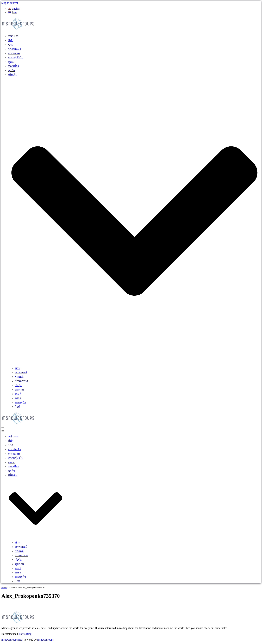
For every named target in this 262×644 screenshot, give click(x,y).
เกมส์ (18, 394)
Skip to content (10, 3)
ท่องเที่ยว (14, 66)
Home (4, 588)
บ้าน (18, 368)
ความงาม (14, 53)
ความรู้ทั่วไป (16, 57)
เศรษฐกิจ (20, 402)
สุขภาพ (20, 390)
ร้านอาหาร (22, 381)
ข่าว (11, 45)
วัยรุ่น (18, 385)
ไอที (18, 407)
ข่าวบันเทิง (15, 49)
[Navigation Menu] (3, 428)
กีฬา (11, 40)
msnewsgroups (45, 640)
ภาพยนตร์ (21, 372)
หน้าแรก (13, 36)
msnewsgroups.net (12, 640)
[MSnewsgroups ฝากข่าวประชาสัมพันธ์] (18, 30)
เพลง (18, 398)
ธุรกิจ (11, 70)
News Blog (25, 634)
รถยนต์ (19, 377)
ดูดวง (11, 62)
